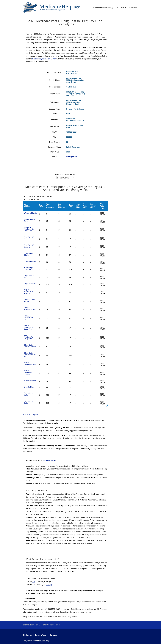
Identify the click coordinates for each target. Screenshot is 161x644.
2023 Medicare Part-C (31, 625)
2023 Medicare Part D (51, 625)
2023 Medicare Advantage (103, 8)
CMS (33, 582)
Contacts (53, 635)
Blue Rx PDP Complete (29, 246)
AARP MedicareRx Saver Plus (29, 327)
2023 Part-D (121, 8)
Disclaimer (27, 635)
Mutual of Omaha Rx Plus (30, 364)
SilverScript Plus (30, 261)
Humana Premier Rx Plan (30, 309)
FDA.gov (49, 585)
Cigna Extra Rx (30, 284)
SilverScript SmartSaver (29, 268)
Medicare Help (49, 460)
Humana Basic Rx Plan (30, 301)
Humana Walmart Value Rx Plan (30, 318)
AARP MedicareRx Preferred (29, 292)
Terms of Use (41, 635)
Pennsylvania (72, 157)
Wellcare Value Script (30, 220)
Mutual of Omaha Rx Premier (28, 373)
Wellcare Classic (30, 213)
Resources (133, 8)
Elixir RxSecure (30, 381)
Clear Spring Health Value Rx (30, 346)
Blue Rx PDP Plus (29, 238)
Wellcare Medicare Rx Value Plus (29, 229)
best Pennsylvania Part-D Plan (44, 59)
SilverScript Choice (28, 254)
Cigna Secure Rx (29, 277)
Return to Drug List (30, 414)
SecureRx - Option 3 (28, 394)
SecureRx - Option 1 (28, 402)
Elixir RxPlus (29, 387)
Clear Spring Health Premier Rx (30, 355)
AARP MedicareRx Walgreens (29, 337)
